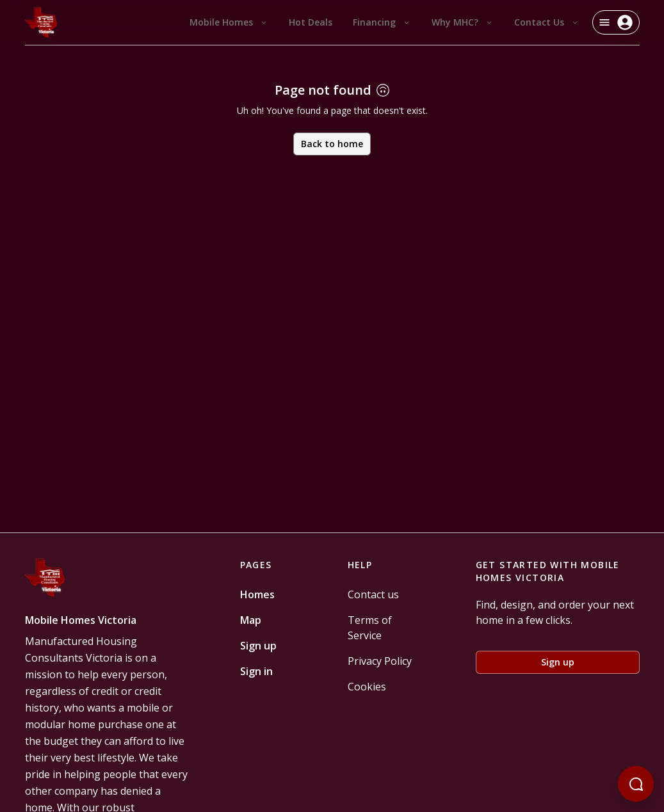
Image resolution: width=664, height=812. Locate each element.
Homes (257, 594)
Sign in (256, 671)
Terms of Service (370, 628)
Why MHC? (463, 22)
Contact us (373, 594)
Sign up (258, 646)
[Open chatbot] (636, 784)
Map (251, 620)
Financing (382, 22)
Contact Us (547, 22)
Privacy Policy (380, 661)
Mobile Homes (229, 22)
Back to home (332, 144)
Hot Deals (311, 22)
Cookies (367, 687)
